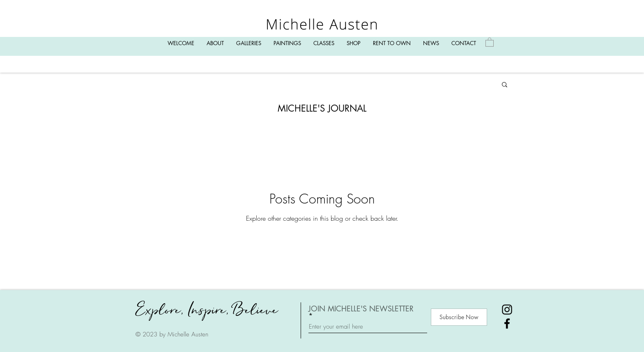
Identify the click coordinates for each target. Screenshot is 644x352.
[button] (505, 85)
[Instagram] (507, 310)
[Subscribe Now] (459, 317)
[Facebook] (507, 323)
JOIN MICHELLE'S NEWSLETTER (361, 309)
